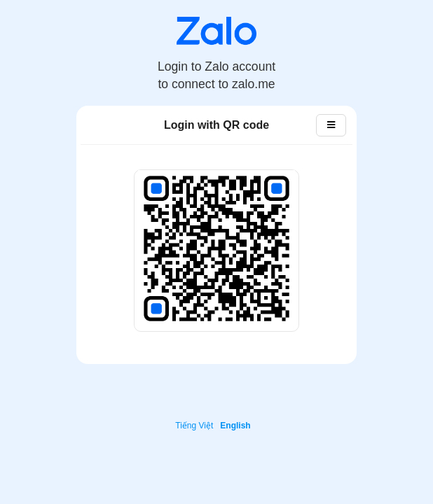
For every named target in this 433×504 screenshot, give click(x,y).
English (235, 426)
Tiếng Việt (194, 426)
